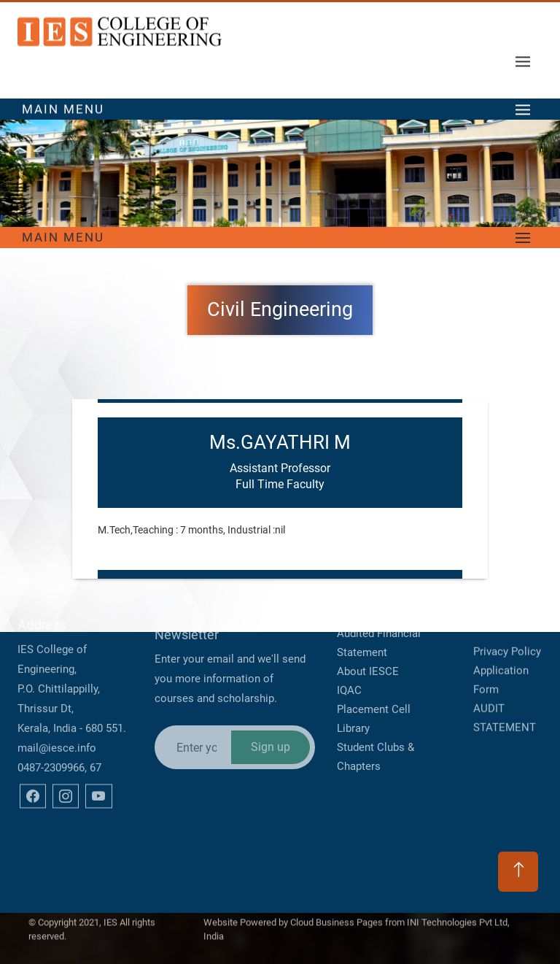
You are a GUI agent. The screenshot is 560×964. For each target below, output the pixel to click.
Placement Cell (374, 679)
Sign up (271, 713)
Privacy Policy (507, 632)
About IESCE (368, 641)
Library (353, 698)
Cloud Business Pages (337, 917)
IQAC (349, 660)
